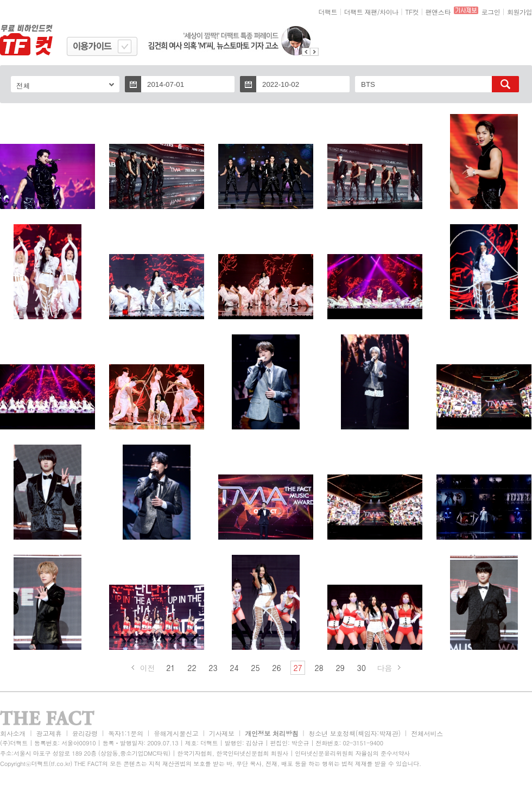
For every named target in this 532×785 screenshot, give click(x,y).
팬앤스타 (438, 12)
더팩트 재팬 (361, 12)
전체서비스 (427, 733)
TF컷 (412, 12)
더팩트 (328, 12)
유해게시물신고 (176, 733)
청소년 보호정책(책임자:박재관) (355, 733)
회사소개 (13, 733)
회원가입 (520, 12)
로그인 (491, 12)
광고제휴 (49, 733)
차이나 (389, 12)
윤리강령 (85, 733)
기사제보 (222, 733)
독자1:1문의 (126, 733)
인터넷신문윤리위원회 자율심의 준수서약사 (352, 753)
